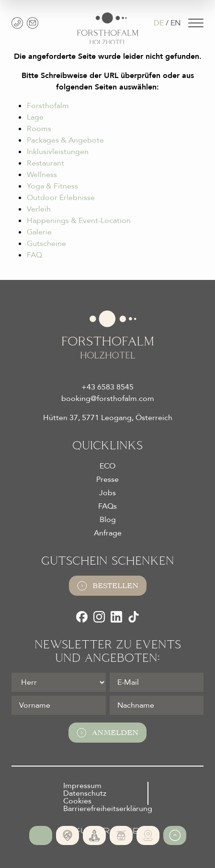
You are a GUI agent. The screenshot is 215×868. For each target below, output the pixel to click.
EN (175, 23)
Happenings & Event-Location (79, 221)
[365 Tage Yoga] (94, 835)
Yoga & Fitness (52, 186)
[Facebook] (82, 617)
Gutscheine (46, 244)
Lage (35, 117)
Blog (108, 520)
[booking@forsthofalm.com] (33, 23)
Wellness (42, 175)
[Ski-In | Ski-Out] (121, 835)
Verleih (39, 209)
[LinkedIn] (116, 617)
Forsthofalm (48, 106)
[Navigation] (196, 23)
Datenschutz (85, 793)
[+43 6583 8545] (17, 23)
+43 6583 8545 (107, 387)
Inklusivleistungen (58, 152)
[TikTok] (134, 617)
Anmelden (107, 733)
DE (159, 23)
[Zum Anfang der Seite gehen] (175, 835)
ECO (107, 466)
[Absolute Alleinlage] (68, 835)
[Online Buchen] (41, 835)
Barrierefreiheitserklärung (108, 809)
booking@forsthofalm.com (108, 399)
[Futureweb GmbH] (107, 831)
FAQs (107, 506)
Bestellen (108, 586)
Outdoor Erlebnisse (61, 198)
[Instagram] (99, 617)
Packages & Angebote (65, 140)
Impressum (82, 786)
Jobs (107, 493)
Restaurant (45, 163)
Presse (107, 479)
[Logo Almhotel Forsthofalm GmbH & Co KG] (108, 28)
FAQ (34, 255)
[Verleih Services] (148, 835)
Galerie (39, 232)
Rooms (39, 129)
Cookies (77, 801)
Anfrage (108, 533)
